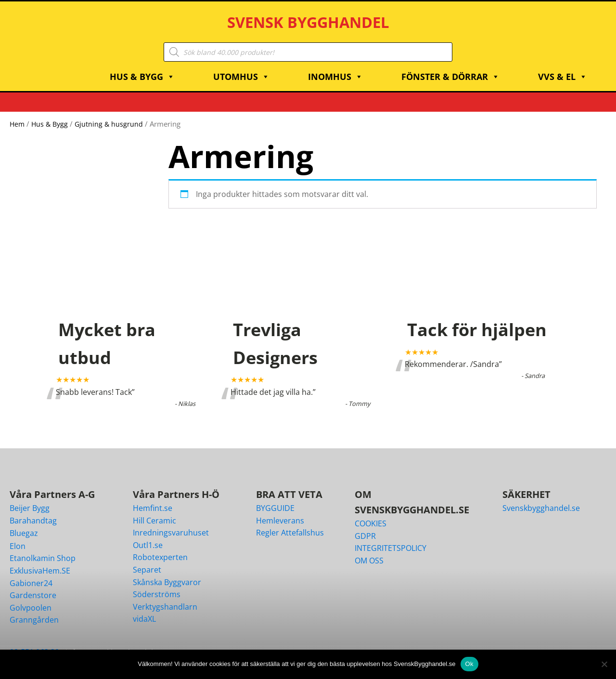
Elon (18, 536)
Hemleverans (280, 510)
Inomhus (335, 67)
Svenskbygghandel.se (541, 498)
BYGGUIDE (275, 498)
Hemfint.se (153, 498)
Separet (147, 560)
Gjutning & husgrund (112, 114)
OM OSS (369, 550)
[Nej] (604, 664)
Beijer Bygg (30, 498)
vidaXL (144, 609)
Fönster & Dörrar (450, 67)
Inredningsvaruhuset (171, 523)
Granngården (34, 610)
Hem (18, 114)
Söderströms (157, 585)
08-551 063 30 (34, 642)
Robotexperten (160, 548)
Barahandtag (33, 510)
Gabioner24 (31, 573)
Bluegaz (24, 523)
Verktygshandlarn (165, 597)
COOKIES (371, 513)
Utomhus (241, 67)
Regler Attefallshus (290, 523)
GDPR (365, 526)
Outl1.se (148, 535)
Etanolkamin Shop (43, 548)
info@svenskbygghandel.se (114, 642)
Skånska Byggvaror (167, 572)
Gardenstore (33, 586)
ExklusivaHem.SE (40, 561)
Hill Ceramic (154, 510)
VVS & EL (563, 67)
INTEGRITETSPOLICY (391, 538)
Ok (469, 664)
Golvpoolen (31, 598)
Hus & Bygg (142, 67)
